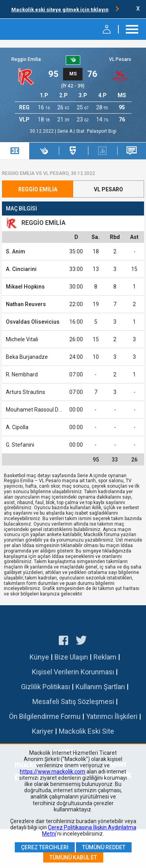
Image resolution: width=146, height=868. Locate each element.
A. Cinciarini (21, 269)
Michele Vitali (22, 339)
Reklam (105, 657)
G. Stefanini (20, 445)
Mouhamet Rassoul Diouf (37, 410)
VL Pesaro (120, 59)
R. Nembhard (22, 374)
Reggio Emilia (26, 59)
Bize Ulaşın (71, 657)
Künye (39, 657)
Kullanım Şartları (100, 687)
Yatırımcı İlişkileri (112, 716)
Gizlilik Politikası (46, 687)
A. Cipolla (17, 427)
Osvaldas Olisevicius (33, 322)
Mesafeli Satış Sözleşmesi (73, 701)
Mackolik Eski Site (86, 731)
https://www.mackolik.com (53, 772)
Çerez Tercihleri (45, 847)
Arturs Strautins (26, 392)
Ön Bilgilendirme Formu (45, 716)
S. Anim (16, 251)
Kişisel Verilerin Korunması (73, 672)
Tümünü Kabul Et (73, 857)
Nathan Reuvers (26, 304)
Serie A (65, 131)
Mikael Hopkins (25, 287)
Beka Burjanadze (27, 357)
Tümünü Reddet (104, 847)
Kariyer (43, 731)
